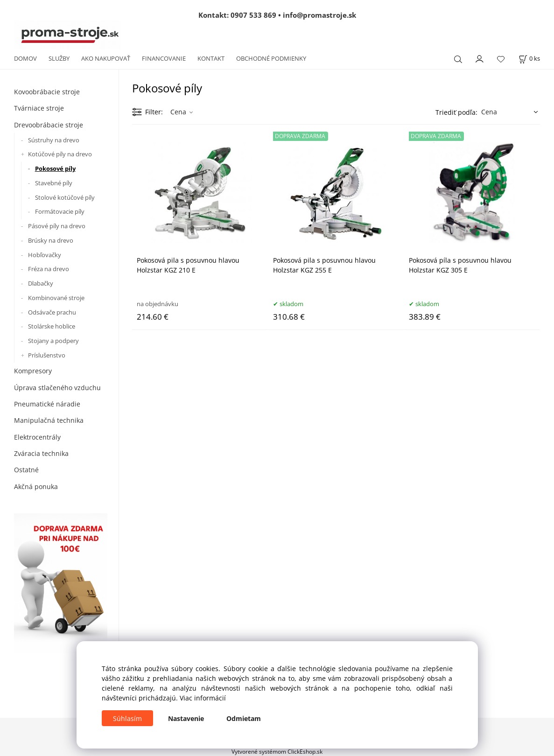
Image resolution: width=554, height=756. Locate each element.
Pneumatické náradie (47, 404)
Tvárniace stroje (39, 108)
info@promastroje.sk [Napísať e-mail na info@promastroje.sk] (319, 15)
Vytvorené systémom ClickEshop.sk (277, 751)
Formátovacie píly (60, 211)
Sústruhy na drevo (54, 140)
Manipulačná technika (49, 420)
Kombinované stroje (56, 298)
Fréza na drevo (49, 269)
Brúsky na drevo (51, 240)
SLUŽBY (59, 58)
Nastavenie (186, 718)
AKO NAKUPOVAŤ (106, 58)
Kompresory (33, 371)
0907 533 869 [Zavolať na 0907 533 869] (253, 15)
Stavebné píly (54, 183)
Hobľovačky (45, 255)
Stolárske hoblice (52, 326)
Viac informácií (203, 698)
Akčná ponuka (36, 486)
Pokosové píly (55, 168)
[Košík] (529, 59)
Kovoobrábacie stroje (47, 92)
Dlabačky (41, 283)
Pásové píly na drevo (57, 226)
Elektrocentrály (37, 437)
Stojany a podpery (53, 341)
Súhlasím (127, 718)
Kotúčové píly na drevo (60, 154)
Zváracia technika (41, 453)
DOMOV (25, 58)
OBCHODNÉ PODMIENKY (271, 58)
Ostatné (26, 470)
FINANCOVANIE (164, 58)
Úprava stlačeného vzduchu (57, 388)
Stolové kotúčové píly (65, 197)
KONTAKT (211, 58)
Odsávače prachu (52, 312)
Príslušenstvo (47, 355)
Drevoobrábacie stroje (49, 125)
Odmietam (244, 718)
